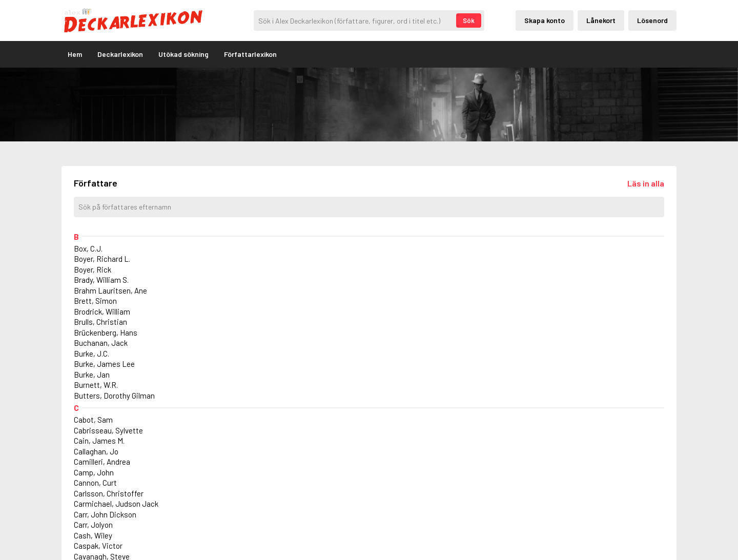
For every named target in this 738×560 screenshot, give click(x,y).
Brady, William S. (101, 280)
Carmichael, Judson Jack (116, 504)
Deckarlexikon (120, 54)
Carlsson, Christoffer (109, 493)
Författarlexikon (250, 54)
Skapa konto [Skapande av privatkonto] (545, 20)
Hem (75, 54)
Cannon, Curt (95, 483)
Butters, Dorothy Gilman (114, 396)
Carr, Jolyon (93, 525)
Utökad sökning (183, 54)
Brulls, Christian (100, 322)
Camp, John (94, 472)
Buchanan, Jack (101, 343)
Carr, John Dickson (105, 514)
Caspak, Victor (98, 546)
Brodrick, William (102, 312)
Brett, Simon (95, 301)
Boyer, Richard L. (102, 259)
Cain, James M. (99, 441)
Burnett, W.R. (96, 385)
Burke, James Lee (104, 364)
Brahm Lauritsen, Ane (110, 291)
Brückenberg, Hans (106, 333)
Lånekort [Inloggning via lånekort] (601, 20)
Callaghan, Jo (96, 451)
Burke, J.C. (91, 354)
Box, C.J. (88, 248)
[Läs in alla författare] (646, 183)
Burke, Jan (92, 375)
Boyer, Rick (93, 269)
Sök (469, 20)
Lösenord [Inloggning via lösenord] (652, 20)
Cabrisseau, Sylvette (108, 430)
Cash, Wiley (93, 535)
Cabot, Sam (93, 420)
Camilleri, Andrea (102, 462)
